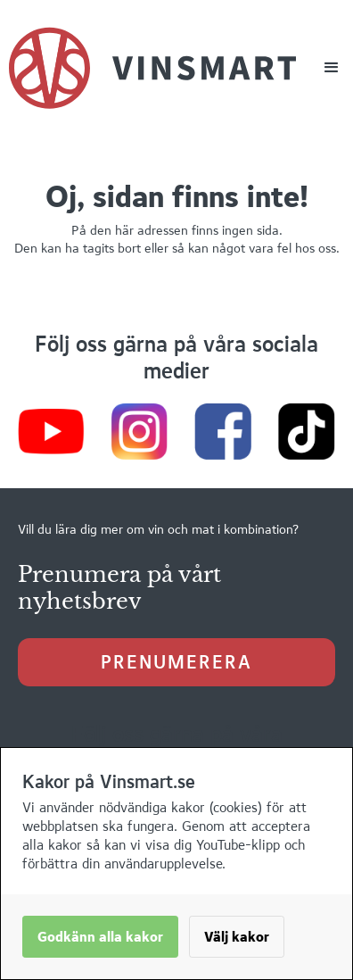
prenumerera (176, 662)
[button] (332, 68)
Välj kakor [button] (237, 937)
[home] (152, 68)
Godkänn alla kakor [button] (100, 937)
